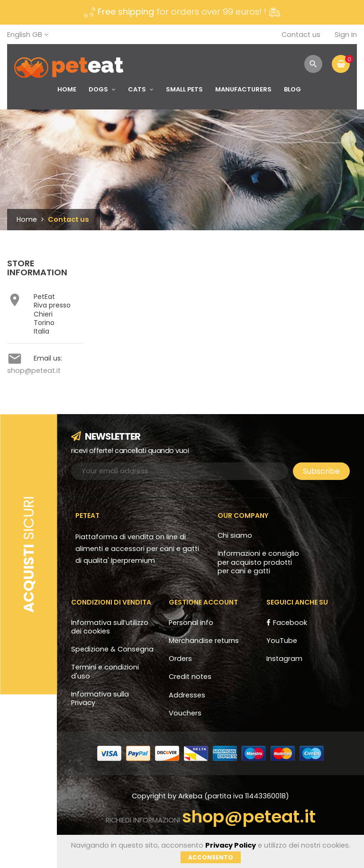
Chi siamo (235, 535)
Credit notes (190, 677)
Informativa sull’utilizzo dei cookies (110, 627)
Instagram (284, 659)
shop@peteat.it (34, 371)
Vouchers (185, 713)
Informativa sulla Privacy (100, 698)
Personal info (191, 623)
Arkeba (191, 796)
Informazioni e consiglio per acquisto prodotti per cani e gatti (258, 562)
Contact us (301, 35)
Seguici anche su (297, 602)
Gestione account (203, 602)
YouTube (282, 641)
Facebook (290, 623)
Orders (180, 659)
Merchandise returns (204, 641)
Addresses (187, 695)
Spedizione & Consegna (112, 649)
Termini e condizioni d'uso (105, 671)
